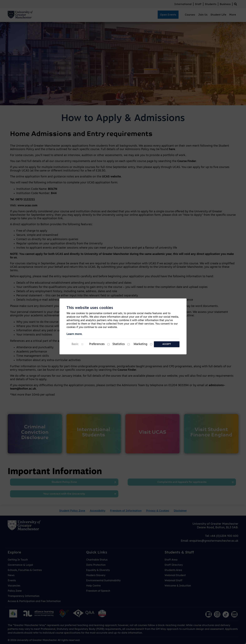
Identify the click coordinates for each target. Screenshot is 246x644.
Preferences (97, 344)
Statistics (119, 344)
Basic (75, 344)
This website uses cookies (90, 308)
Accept (167, 344)
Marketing (140, 344)
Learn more (74, 334)
